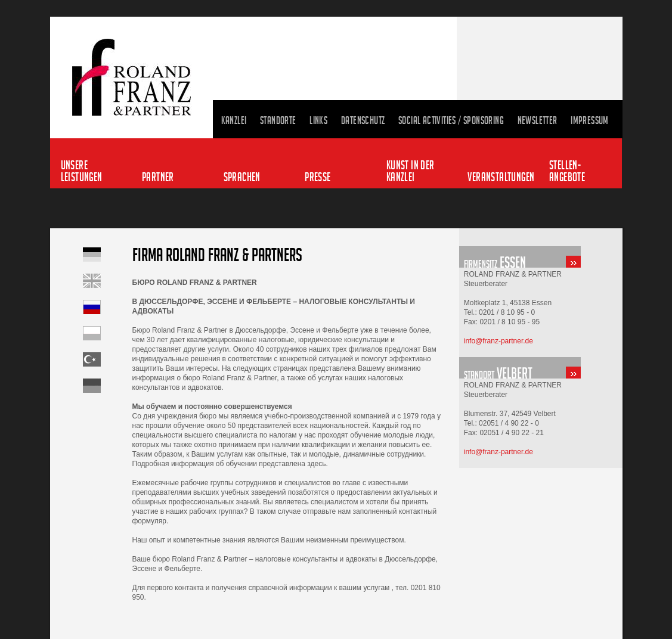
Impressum (590, 120)
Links (318, 120)
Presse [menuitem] (318, 177)
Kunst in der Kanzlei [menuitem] (411, 171)
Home (108, 281)
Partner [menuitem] (158, 177)
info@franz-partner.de (498, 341)
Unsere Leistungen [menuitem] (82, 171)
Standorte (278, 120)
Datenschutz (363, 120)
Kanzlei (234, 120)
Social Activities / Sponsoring (451, 120)
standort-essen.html (541, 257)
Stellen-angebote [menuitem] (567, 171)
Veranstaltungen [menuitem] (500, 177)
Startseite (108, 255)
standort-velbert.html (541, 368)
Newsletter (538, 120)
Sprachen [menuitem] (242, 177)
